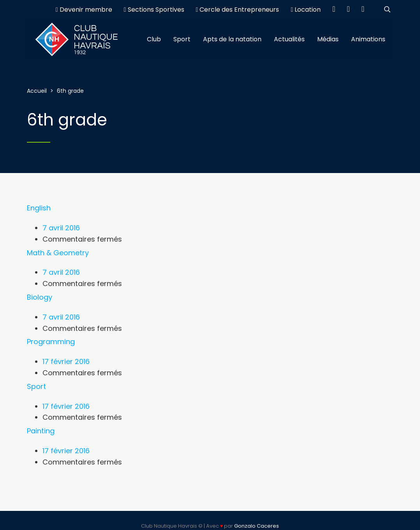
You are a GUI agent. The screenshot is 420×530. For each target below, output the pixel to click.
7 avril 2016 (61, 228)
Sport (182, 39)
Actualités (289, 39)
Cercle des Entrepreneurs (238, 10)
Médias (328, 39)
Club (154, 39)
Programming (51, 342)
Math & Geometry (58, 253)
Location (306, 10)
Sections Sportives (154, 10)
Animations (368, 39)
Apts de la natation (232, 39)
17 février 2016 (66, 361)
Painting (41, 431)
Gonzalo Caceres (257, 526)
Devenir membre (84, 10)
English (39, 208)
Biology (40, 297)
